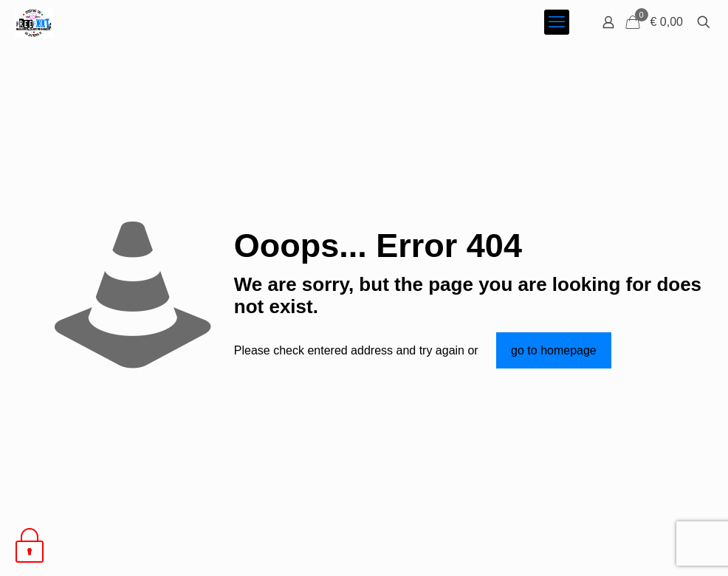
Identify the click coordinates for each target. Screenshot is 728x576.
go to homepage (554, 350)
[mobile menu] (557, 22)
